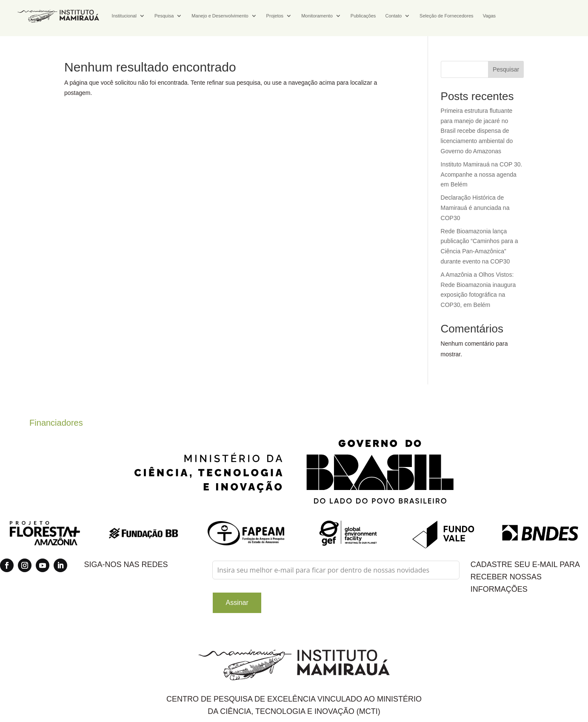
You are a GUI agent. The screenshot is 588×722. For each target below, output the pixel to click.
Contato (393, 16)
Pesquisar (506, 69)
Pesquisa (164, 16)
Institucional (124, 16)
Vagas (490, 16)
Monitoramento (317, 16)
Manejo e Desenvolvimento (220, 16)
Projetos (275, 16)
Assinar (237, 603)
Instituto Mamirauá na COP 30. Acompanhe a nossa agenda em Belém (482, 175)
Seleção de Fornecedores (447, 16)
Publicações (363, 16)
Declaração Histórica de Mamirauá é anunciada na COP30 (475, 208)
